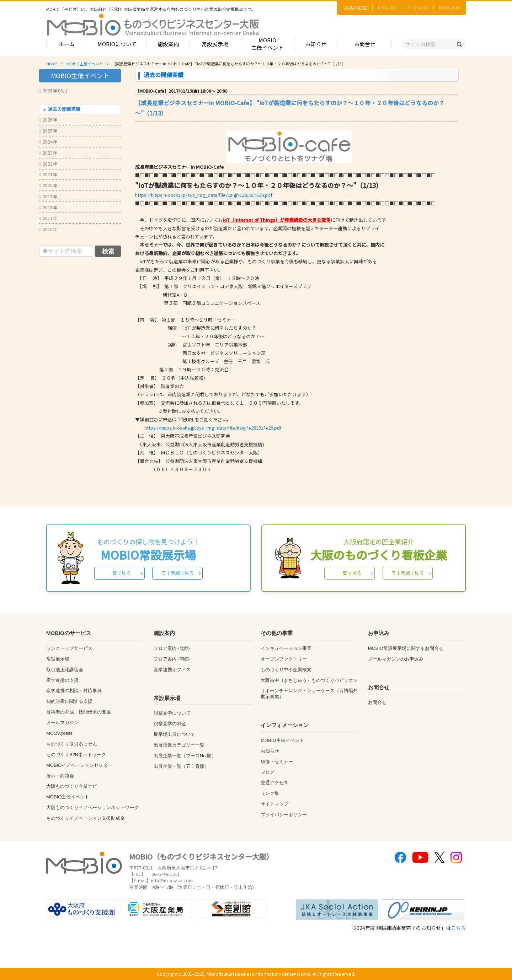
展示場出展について (174, 734)
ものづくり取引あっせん (72, 744)
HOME (52, 64)
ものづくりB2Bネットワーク (76, 755)
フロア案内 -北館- (172, 648)
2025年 (48, 131)
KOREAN (449, 8)
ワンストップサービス (69, 648)
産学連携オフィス (172, 670)
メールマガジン (62, 723)
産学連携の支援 (62, 680)
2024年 (48, 142)
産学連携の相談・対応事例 (74, 691)
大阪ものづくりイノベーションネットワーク (92, 807)
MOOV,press (59, 733)
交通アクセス (274, 783)
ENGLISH (388, 8)
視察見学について (172, 713)
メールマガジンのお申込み (396, 659)
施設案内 (168, 44)
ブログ (268, 772)
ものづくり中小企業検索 (286, 670)
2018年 (48, 207)
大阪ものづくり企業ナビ (72, 786)
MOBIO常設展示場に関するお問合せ (406, 648)
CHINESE (419, 8)
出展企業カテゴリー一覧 (179, 745)
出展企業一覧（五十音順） (181, 766)
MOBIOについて (117, 44)
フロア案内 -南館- (172, 659)
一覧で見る (119, 573)
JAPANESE (356, 8)
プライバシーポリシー (284, 815)
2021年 (48, 174)
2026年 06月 (53, 90)
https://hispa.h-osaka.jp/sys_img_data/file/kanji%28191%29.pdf (204, 195)
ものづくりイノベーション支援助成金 (86, 818)
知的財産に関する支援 (69, 701)
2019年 (48, 196)
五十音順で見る (178, 573)
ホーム (67, 44)
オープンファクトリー (284, 659)
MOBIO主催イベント (267, 44)
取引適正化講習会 (65, 670)
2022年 (48, 164)
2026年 (48, 120)
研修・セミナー (277, 762)
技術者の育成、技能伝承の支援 (79, 712)
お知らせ (316, 44)
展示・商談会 (60, 776)
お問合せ (365, 44)
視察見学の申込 (170, 724)
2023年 (48, 153)
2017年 (48, 218)
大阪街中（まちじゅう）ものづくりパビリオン (309, 680)
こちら (458, 928)
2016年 (48, 229)
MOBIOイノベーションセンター (79, 765)
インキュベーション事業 (286, 648)
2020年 (48, 185)
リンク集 (270, 793)
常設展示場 (215, 44)
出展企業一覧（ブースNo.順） (185, 756)
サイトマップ (274, 804)
